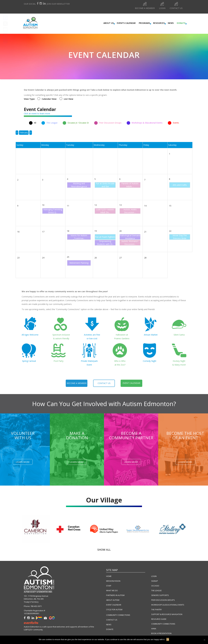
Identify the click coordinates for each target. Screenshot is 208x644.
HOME (109, 576)
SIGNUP (155, 581)
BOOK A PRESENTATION (161, 633)
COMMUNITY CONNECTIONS (118, 615)
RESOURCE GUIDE (159, 619)
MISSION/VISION (113, 581)
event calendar (131, 383)
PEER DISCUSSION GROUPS (163, 600)
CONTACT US (112, 620)
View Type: (29, 99)
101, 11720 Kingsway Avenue (36, 596)
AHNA (154, 629)
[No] (204, 640)
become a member (77, 383)
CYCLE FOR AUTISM (114, 610)
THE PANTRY (157, 610)
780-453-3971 (36, 606)
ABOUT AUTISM (113, 600)
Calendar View (49, 99)
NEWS (109, 625)
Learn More (23, 462)
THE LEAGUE (156, 591)
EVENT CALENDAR (114, 605)
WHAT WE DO (112, 591)
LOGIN (154, 576)
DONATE (110, 629)
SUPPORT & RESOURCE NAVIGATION (167, 614)
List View (69, 99)
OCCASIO (155, 586)
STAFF (109, 586)
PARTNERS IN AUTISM (115, 595)
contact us (104, 383)
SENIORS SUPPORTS (160, 595)
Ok (168, 639)
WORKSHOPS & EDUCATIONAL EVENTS (168, 605)
